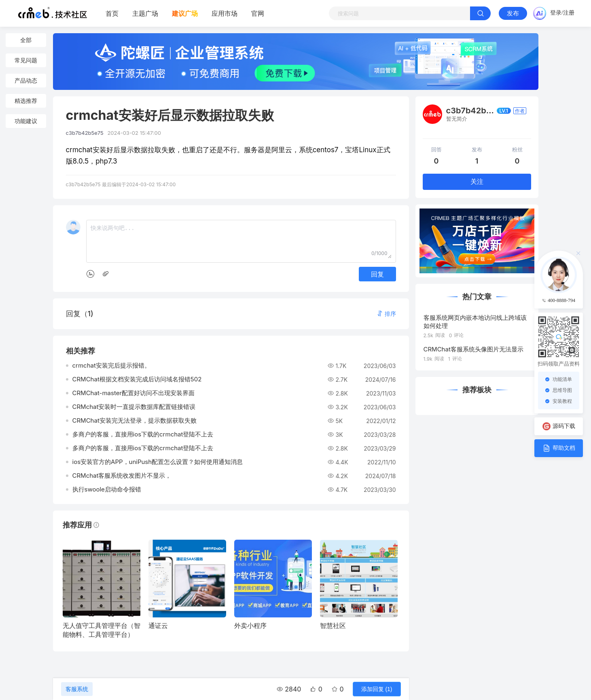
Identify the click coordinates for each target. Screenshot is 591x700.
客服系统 (77, 689)
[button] (386, 314)
